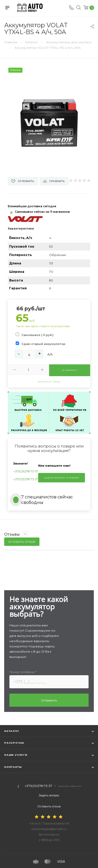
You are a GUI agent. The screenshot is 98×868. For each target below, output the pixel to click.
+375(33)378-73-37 (25, 479)
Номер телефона (23, 672)
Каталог (12, 731)
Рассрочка (14, 743)
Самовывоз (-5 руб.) (38, 335)
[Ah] (29, 355)
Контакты (13, 767)
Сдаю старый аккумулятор (43, 344)
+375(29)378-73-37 (25, 471)
